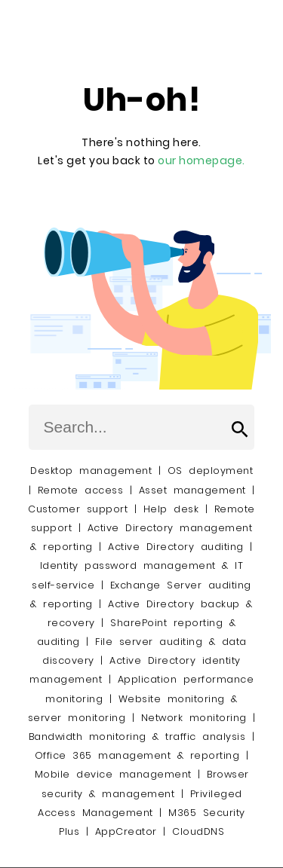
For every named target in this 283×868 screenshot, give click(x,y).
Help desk (171, 509)
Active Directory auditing (176, 547)
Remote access (81, 490)
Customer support (78, 509)
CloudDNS (198, 831)
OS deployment (211, 471)
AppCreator (126, 831)
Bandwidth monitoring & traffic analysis (137, 737)
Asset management (192, 490)
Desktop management (91, 471)
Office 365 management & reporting (137, 755)
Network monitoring (194, 718)
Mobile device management (113, 774)
